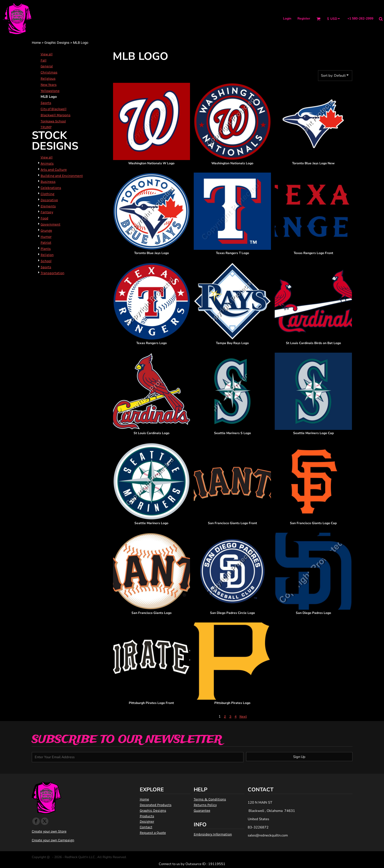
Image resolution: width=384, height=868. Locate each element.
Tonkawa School (53, 121)
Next (243, 716)
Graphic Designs (57, 43)
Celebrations (51, 188)
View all (47, 54)
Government (51, 224)
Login (287, 18)
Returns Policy (205, 805)
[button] (318, 19)
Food (44, 218)
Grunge (46, 230)
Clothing (47, 194)
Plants (46, 249)
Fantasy (47, 212)
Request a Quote (153, 833)
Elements (48, 206)
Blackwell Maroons (56, 115)
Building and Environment (62, 176)
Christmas (49, 72)
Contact (146, 827)
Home (36, 43)
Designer (147, 821)
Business (48, 182)
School (46, 261)
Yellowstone (50, 91)
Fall (44, 60)
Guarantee (202, 810)
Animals (47, 163)
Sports (46, 103)
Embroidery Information (213, 834)
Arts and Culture (54, 170)
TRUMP (46, 127)
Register (304, 18)
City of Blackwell (54, 109)
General (47, 66)
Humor (46, 237)
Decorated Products (156, 805)
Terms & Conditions (210, 799)
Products (147, 816)
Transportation (53, 273)
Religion (47, 255)
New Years (49, 85)
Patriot (46, 242)
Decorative (49, 200)
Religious (48, 78)
